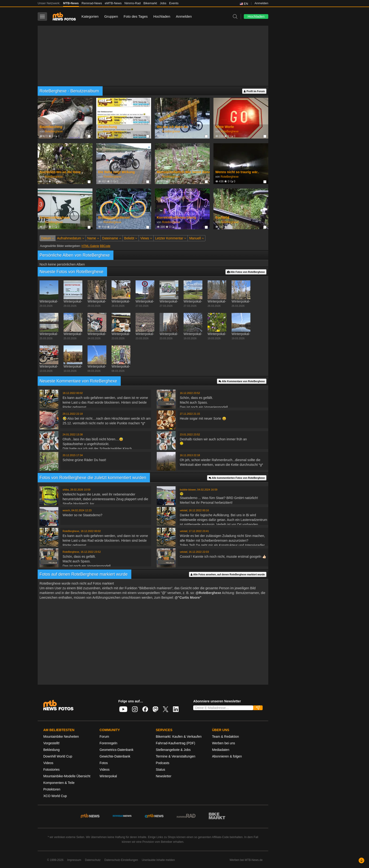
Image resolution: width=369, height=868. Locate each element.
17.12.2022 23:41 (199, 531)
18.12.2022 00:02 (73, 393)
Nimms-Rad (133, 3)
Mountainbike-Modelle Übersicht (67, 776)
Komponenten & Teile (59, 783)
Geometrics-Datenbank (116, 750)
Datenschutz (93, 860)
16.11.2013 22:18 (190, 455)
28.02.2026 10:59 (80, 490)
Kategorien (90, 16)
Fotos (104, 763)
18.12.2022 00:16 (199, 510)
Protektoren (52, 789)
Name (93, 238)
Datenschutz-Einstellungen (121, 860)
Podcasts (163, 763)
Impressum (74, 860)
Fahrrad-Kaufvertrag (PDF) (175, 743)
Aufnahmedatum (71, 238)
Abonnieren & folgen (227, 756)
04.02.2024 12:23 (81, 510)
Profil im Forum (254, 91)
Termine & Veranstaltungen (176, 756)
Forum (104, 737)
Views (146, 238)
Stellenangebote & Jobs (173, 750)
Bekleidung (51, 750)
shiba (66, 490)
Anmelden (261, 3)
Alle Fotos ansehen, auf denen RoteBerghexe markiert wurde (228, 575)
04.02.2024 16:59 (207, 490)
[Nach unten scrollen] (361, 860)
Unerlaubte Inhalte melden (158, 860)
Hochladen (162, 16)
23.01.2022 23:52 (190, 434)
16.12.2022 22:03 (199, 552)
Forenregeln (108, 743)
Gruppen (111, 16)
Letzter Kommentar (171, 238)
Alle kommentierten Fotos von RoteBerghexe (237, 478)
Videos (48, 763)
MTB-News (71, 3)
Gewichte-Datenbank (115, 756)
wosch (66, 510)
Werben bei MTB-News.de (246, 860)
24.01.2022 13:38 (73, 434)
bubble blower (188, 490)
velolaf (184, 510)
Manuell (197, 238)
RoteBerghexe (54, 131)
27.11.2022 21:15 (190, 414)
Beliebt (131, 238)
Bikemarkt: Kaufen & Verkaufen (179, 737)
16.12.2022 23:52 (190, 393)
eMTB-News (113, 3)
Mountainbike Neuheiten (61, 737)
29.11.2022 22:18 (73, 414)
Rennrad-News (92, 3)
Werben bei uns (224, 743)
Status (160, 770)
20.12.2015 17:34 (73, 455)
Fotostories (51, 770)
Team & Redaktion (225, 737)
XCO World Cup (55, 796)
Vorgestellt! (51, 743)
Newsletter (164, 776)
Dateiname (112, 238)
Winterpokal (108, 776)
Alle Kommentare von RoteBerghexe (242, 381)
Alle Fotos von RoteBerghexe (246, 272)
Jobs (163, 3)
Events (174, 3)
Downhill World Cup (58, 756)
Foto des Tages (136, 16)
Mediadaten (221, 750)
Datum (48, 238)
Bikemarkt (150, 3)
